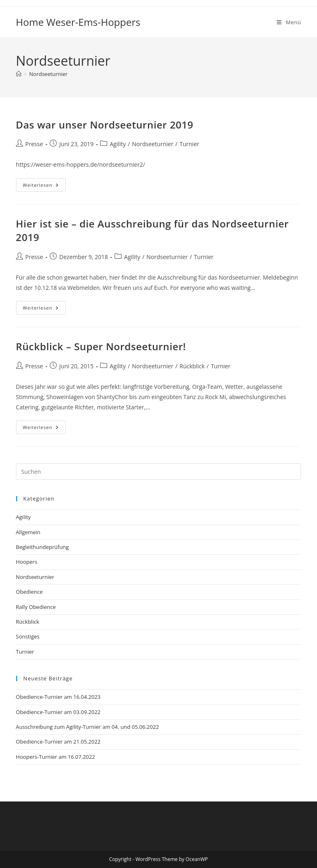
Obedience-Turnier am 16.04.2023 (58, 697)
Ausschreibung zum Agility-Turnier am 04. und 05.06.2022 (88, 727)
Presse (34, 144)
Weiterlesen (45, 186)
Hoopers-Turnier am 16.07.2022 (56, 757)
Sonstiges (28, 636)
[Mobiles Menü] (289, 22)
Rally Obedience (36, 607)
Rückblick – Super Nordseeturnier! (101, 346)
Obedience (29, 592)
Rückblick (192, 366)
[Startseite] (19, 74)
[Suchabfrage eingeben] (159, 471)
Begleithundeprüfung (42, 547)
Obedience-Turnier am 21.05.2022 (58, 742)
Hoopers (27, 562)
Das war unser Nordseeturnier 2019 (105, 125)
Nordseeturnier (48, 74)
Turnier (189, 144)
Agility (118, 144)
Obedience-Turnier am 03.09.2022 (58, 712)
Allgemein (28, 532)
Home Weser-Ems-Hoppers (78, 22)
